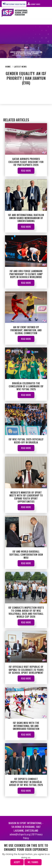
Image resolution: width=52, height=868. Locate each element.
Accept (17, 862)
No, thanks (33, 862)
